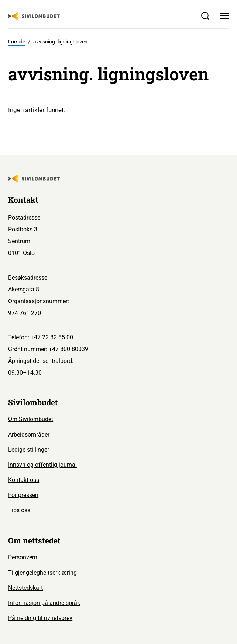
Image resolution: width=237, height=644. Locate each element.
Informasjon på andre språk (44, 603)
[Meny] (224, 16)
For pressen (23, 495)
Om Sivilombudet (31, 419)
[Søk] (205, 16)
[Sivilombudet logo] (34, 16)
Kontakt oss (24, 480)
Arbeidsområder (29, 435)
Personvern (23, 557)
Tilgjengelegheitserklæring (42, 573)
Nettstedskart (25, 588)
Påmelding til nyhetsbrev (40, 618)
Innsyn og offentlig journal (42, 465)
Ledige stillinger (29, 450)
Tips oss (19, 510)
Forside (17, 42)
